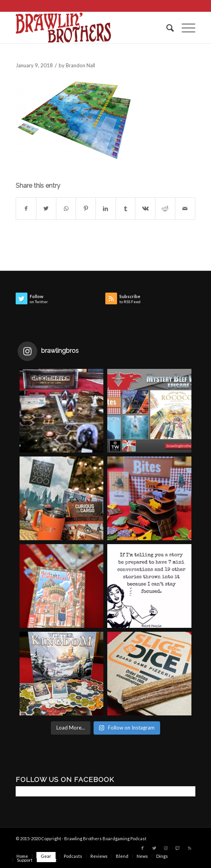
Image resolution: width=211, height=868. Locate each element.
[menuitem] (166, 28)
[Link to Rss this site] (189, 848)
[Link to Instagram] (166, 848)
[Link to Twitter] (154, 848)
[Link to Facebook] (142, 848)
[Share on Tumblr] (126, 208)
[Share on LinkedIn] (106, 208)
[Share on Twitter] (46, 208)
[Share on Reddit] (165, 208)
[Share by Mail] (185, 208)
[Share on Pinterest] (86, 208)
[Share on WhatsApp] (66, 208)
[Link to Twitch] (178, 848)
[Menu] (185, 28)
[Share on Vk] (145, 208)
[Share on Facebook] (26, 208)
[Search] (166, 28)
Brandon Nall (80, 65)
